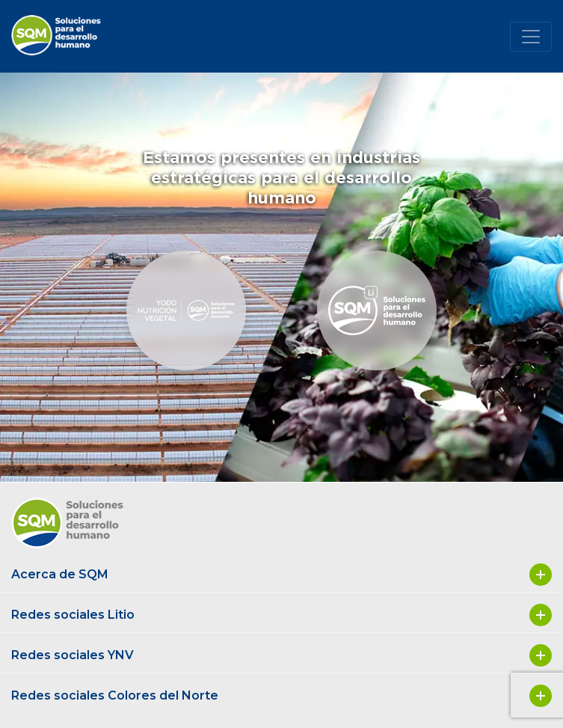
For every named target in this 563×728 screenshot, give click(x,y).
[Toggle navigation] (531, 37)
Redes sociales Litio (281, 615)
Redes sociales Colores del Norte (281, 696)
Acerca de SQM (281, 575)
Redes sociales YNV (281, 655)
